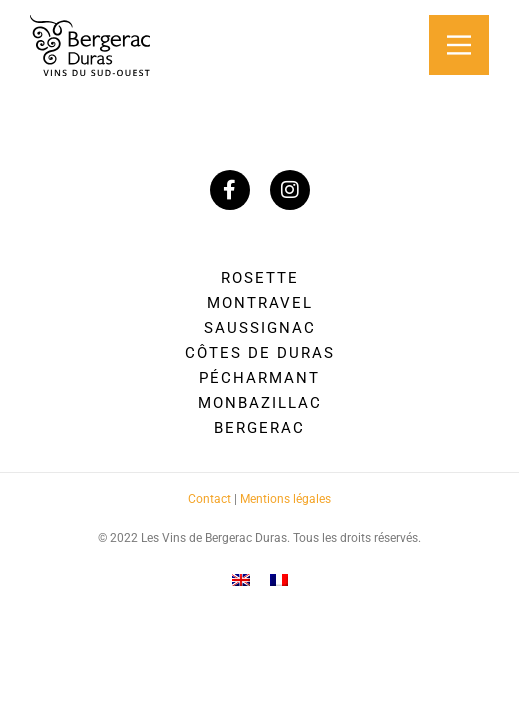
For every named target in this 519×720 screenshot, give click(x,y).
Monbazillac (260, 403)
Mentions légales (285, 499)
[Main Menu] (459, 45)
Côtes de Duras (260, 353)
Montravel (260, 303)
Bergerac (259, 428)
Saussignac (260, 328)
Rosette (260, 278)
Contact (209, 499)
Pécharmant (259, 378)
